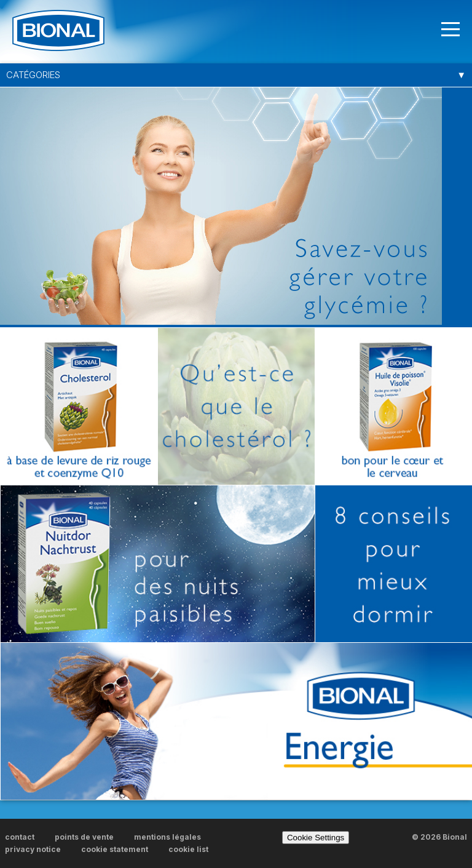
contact (20, 837)
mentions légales (167, 837)
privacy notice (33, 849)
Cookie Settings (316, 838)
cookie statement (115, 849)
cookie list (188, 849)
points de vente (84, 837)
